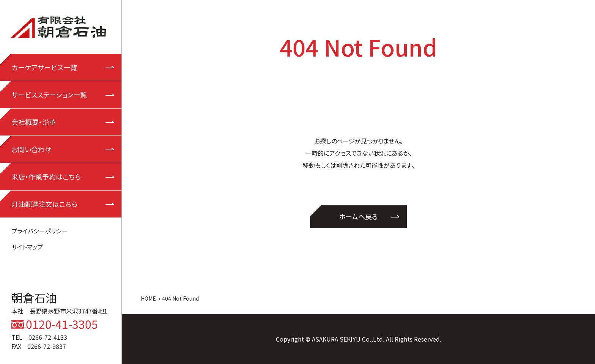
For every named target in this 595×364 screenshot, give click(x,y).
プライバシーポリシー (39, 231)
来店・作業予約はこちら (46, 176)
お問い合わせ (31, 149)
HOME (148, 298)
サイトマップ (27, 247)
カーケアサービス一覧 (44, 67)
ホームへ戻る (358, 216)
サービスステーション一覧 (49, 95)
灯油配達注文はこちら (44, 204)
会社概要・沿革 (34, 122)
